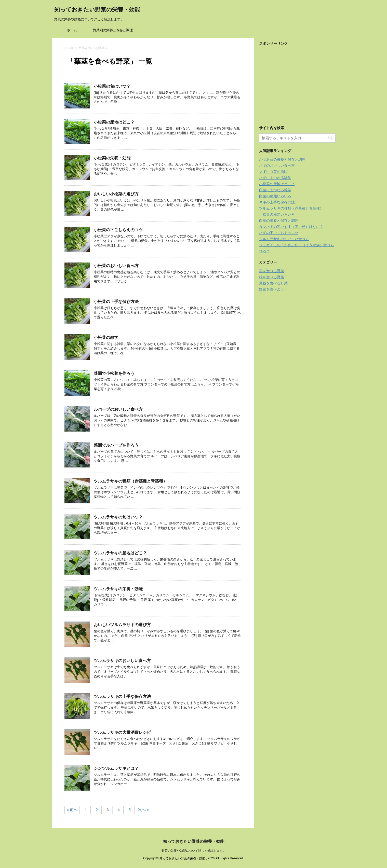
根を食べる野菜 (272, 277)
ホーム (72, 30)
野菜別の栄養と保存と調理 (113, 30)
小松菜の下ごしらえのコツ (118, 230)
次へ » (144, 810)
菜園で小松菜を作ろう (114, 373)
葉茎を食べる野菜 (273, 283)
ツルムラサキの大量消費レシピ (122, 732)
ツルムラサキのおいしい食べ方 (122, 661)
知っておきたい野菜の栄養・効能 (97, 10)
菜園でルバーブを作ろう (116, 445)
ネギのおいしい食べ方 (277, 166)
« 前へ (72, 810)
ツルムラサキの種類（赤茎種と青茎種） (130, 481)
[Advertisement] (297, 81)
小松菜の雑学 (106, 337)
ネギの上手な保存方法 (277, 202)
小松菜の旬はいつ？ (112, 86)
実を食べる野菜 (272, 271)
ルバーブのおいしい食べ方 (118, 409)
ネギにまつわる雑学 (275, 178)
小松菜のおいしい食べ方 (116, 266)
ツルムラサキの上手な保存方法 (122, 697)
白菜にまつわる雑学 (275, 190)
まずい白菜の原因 (273, 172)
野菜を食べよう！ (273, 289)
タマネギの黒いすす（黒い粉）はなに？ (291, 227)
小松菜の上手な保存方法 (116, 302)
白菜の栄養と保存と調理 (279, 221)
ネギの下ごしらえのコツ (279, 233)
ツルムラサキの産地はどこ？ (120, 553)
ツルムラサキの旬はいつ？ (118, 517)
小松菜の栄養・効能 (112, 158)
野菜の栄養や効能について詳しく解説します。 (194, 851)
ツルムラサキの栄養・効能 (118, 589)
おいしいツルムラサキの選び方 (122, 625)
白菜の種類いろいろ (275, 196)
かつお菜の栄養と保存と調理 (282, 159)
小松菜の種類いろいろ (277, 214)
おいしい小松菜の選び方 (116, 194)
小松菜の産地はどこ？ (114, 122)
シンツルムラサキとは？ (116, 768)
